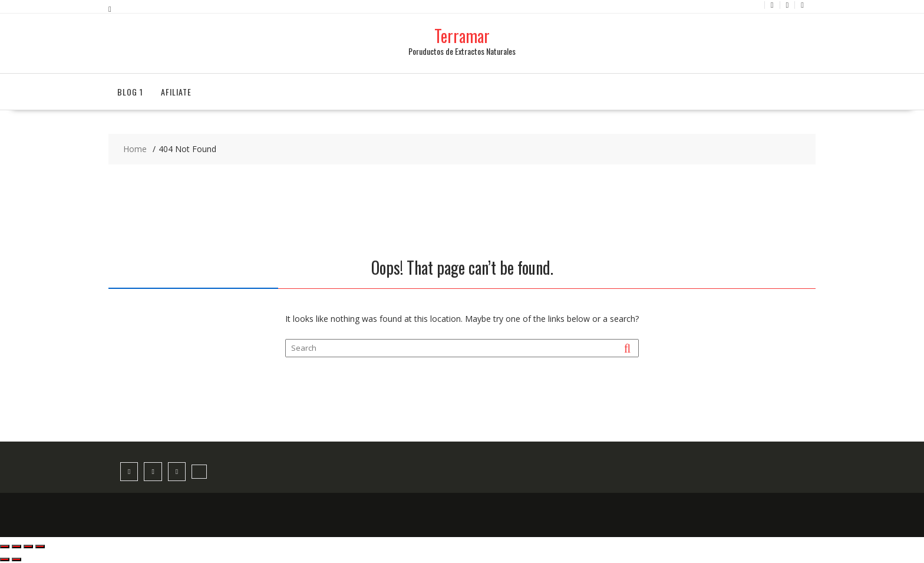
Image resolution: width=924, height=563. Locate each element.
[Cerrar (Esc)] (40, 546)
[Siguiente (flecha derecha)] (16, 559)
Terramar (462, 36)
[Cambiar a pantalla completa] (16, 546)
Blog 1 (130, 92)
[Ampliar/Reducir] (5, 546)
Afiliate (176, 92)
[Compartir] (28, 546)
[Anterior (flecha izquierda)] (5, 559)
